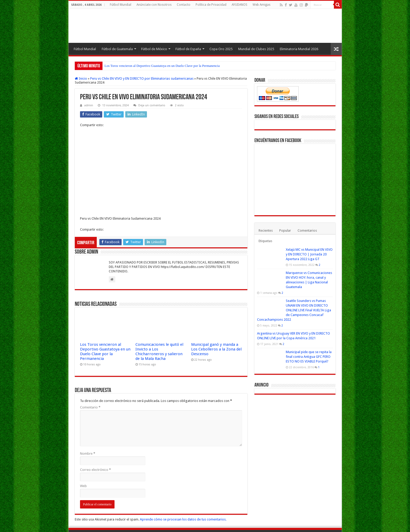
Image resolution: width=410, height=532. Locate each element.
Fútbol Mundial (121, 5)
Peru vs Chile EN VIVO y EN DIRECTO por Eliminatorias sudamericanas (142, 78)
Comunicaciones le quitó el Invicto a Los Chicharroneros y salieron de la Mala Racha (159, 326)
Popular (285, 230)
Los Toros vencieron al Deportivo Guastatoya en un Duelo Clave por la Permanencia (162, 66)
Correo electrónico (95, 444)
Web (83, 460)
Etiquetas (265, 241)
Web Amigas (261, 5)
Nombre (88, 428)
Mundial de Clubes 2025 (256, 49)
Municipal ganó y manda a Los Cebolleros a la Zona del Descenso (216, 324)
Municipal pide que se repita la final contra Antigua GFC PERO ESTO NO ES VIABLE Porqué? (309, 357)
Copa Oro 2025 (221, 49)
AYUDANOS (240, 5)
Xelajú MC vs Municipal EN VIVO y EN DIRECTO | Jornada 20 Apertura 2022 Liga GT (309, 254)
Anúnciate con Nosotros (154, 5)
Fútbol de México (154, 49)
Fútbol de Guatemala (117, 49)
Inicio (81, 78)
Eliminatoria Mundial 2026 (299, 49)
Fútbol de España (188, 49)
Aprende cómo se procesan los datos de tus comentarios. (183, 494)
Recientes (266, 230)
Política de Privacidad (211, 5)
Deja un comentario (152, 105)
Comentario (90, 382)
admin (89, 105)
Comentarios (307, 230)
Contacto (184, 5)
